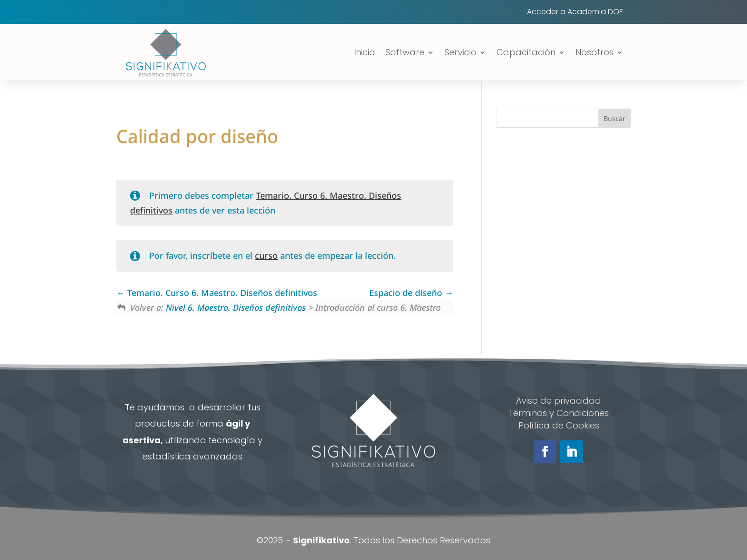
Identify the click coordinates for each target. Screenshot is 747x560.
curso (266, 255)
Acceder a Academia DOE (575, 13)
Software (405, 52)
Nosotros (595, 52)
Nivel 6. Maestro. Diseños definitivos (236, 307)
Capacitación (526, 52)
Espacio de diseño (411, 293)
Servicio (460, 52)
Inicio (364, 52)
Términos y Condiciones (559, 413)
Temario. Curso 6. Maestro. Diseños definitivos (217, 293)
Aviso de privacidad (559, 401)
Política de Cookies (559, 425)
